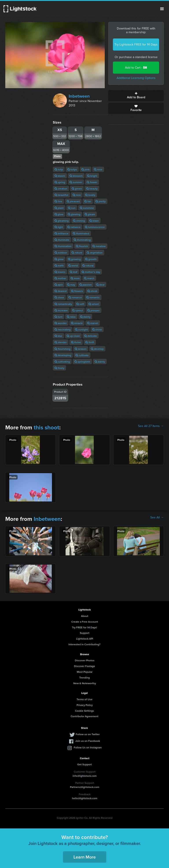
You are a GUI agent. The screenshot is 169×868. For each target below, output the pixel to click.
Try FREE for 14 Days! (84, 627)
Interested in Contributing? (84, 644)
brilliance (62, 233)
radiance (74, 227)
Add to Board (136, 96)
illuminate (62, 240)
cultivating (62, 362)
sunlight (81, 329)
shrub (92, 291)
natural (88, 265)
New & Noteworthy (85, 683)
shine (97, 329)
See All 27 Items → (151, 426)
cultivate (82, 355)
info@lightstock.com (85, 776)
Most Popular (85, 672)
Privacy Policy (85, 705)
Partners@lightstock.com (85, 787)
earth (59, 265)
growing (74, 259)
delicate (91, 336)
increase (61, 310)
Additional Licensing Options (136, 78)
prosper (94, 310)
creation (61, 189)
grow (59, 259)
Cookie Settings (84, 711)
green (77, 189)
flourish (82, 246)
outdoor (61, 253)
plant (59, 208)
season (81, 349)
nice (77, 195)
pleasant (73, 201)
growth (91, 259)
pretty (101, 201)
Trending (84, 677)
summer (76, 182)
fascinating (63, 329)
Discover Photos (85, 660)
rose (98, 169)
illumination (63, 246)
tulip (59, 169)
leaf (73, 272)
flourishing (62, 349)
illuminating (82, 240)
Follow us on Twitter (88, 734)
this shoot (46, 427)
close (59, 297)
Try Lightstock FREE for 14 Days (136, 45)
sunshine (87, 208)
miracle (77, 323)
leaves (60, 272)
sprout (78, 310)
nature (77, 253)
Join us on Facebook (88, 741)
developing (63, 355)
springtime (82, 362)
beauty (92, 189)
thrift (90, 342)
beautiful (61, 195)
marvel (93, 323)
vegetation (95, 253)
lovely (90, 195)
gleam (90, 214)
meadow (99, 246)
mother (60, 278)
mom (75, 278)
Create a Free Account (85, 622)
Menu (162, 9)
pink (85, 169)
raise (71, 317)
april (59, 285)
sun (72, 208)
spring (60, 182)
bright (92, 176)
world (73, 265)
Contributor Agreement (84, 716)
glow (59, 214)
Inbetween (79, 96)
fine (58, 201)
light (59, 227)
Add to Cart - (136, 68)
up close (73, 336)
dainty (85, 317)
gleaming (62, 221)
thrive (76, 342)
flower (92, 182)
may (71, 285)
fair (88, 201)
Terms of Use (84, 699)
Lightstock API (85, 639)
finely (59, 368)
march (89, 278)
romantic (93, 297)
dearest (61, 291)
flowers (77, 291)
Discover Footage (84, 666)
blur (58, 336)
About (85, 616)
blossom (76, 176)
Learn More (85, 857)
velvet (94, 304)
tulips (72, 169)
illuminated (81, 233)
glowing (74, 214)
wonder (61, 323)
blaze (94, 221)
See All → (157, 518)
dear (100, 285)
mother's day (91, 272)
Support (85, 633)
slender (61, 342)
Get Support (84, 764)
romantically (63, 304)
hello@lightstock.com (85, 798)
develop (97, 349)
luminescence (95, 227)
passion (86, 285)
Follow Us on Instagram (88, 747)
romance (75, 297)
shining (79, 221)
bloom (60, 176)
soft (80, 304)
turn (59, 317)
